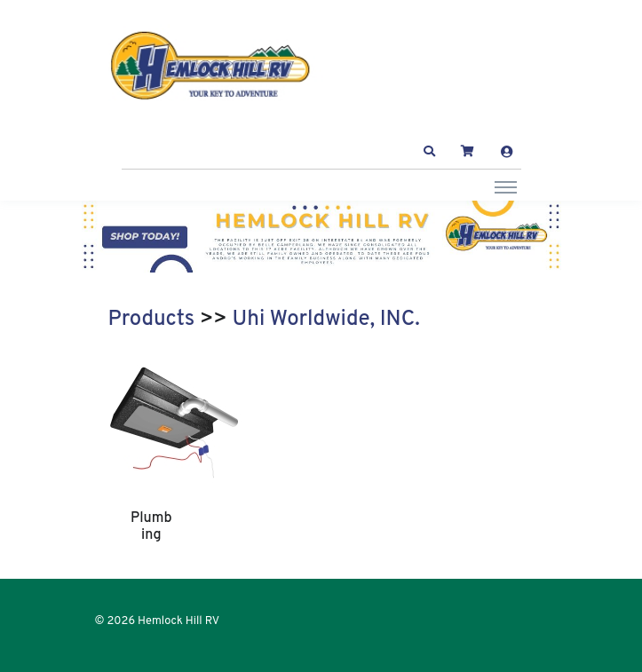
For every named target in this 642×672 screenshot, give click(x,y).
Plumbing (151, 526)
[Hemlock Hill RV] (219, 66)
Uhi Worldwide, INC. (326, 320)
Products (152, 320)
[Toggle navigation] (506, 186)
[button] (429, 152)
